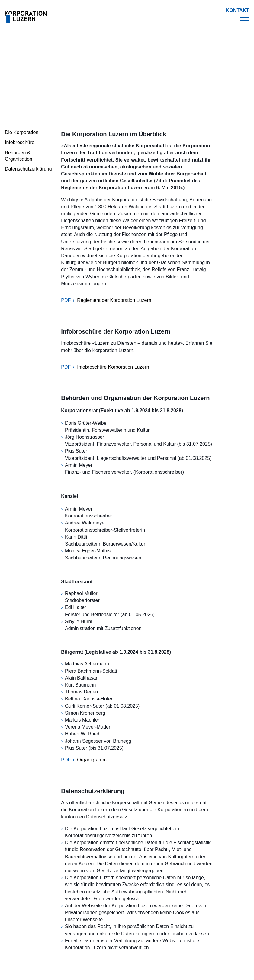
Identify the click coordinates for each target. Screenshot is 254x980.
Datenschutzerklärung (28, 169)
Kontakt (238, 10)
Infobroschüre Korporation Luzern (113, 367)
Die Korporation (22, 132)
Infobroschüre (20, 142)
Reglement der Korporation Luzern (114, 300)
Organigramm (92, 760)
